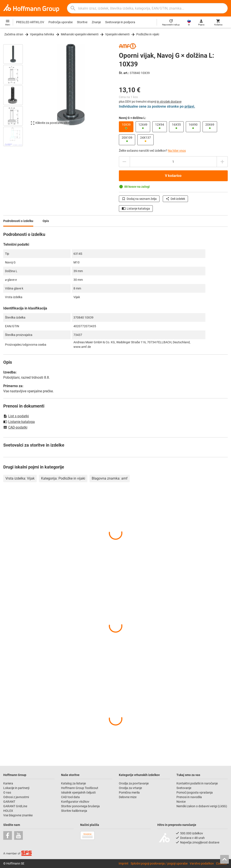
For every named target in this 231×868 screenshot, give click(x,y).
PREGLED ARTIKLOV (30, 22)
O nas (7, 792)
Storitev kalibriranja (74, 811)
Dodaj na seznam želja (139, 199)
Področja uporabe (61, 22)
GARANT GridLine (15, 806)
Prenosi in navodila (189, 797)
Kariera (8, 783)
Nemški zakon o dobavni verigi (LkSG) (202, 806)
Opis (46, 221)
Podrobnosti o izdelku (18, 221)
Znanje (96, 22)
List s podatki (16, 416)
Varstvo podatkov (202, 863)
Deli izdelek (175, 199)
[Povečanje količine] (124, 162)
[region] (16, 95)
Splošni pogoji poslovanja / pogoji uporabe (159, 863)
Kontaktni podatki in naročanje (197, 783)
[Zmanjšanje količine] (222, 162)
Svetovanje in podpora (120, 22)
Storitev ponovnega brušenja (81, 806)
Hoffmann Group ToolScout (80, 788)
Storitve (82, 22)
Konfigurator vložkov (76, 802)
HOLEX (8, 811)
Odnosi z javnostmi (16, 797)
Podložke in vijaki (148, 34)
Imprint (124, 863)
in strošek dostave (169, 102)
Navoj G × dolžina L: (132, 118)
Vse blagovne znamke (18, 815)
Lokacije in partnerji (16, 788)
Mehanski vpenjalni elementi (80, 34)
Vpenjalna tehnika (42, 34)
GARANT (9, 802)
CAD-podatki (15, 428)
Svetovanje (184, 788)
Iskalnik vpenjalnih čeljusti (78, 792)
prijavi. (190, 106)
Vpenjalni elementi (117, 34)
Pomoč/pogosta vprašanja (195, 792)
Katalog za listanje (73, 783)
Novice (181, 802)
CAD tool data (70, 797)
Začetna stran (14, 34)
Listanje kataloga (136, 209)
